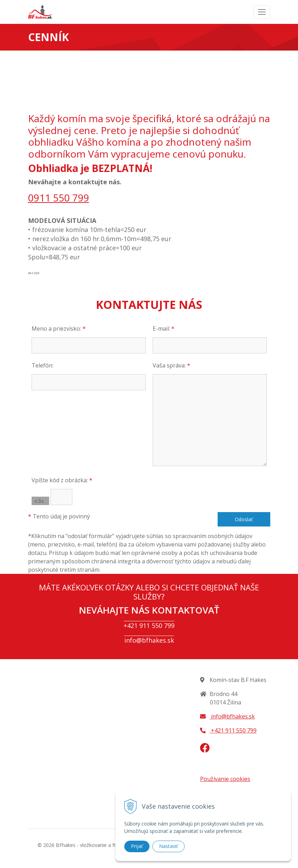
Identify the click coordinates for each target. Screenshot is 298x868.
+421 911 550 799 (149, 625)
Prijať (137, 846)
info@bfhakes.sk (149, 640)
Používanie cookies (225, 779)
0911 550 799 (59, 198)
